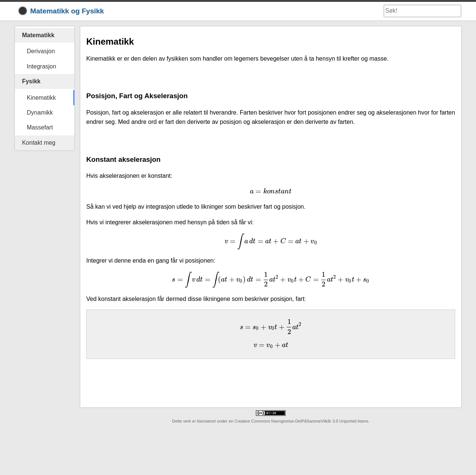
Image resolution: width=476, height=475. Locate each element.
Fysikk (31, 81)
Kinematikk (41, 98)
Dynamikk (40, 113)
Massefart (40, 127)
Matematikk (38, 35)
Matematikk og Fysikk (61, 11)
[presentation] (271, 191)
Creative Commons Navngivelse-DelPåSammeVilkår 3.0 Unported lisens (301, 421)
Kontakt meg (39, 143)
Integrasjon (41, 66)
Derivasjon (41, 51)
